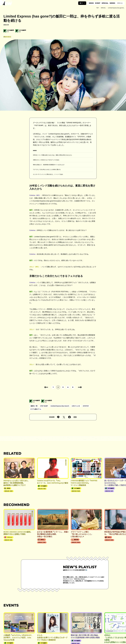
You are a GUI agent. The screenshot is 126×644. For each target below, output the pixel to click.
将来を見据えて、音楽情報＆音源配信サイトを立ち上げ (49, 165)
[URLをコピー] (75, 417)
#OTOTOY (86, 406)
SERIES (112, 3)
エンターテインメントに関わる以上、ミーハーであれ (48, 174)
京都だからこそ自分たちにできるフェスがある (46, 160)
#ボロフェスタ (76, 406)
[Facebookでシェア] (69, 417)
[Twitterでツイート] (64, 417)
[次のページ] (80, 387)
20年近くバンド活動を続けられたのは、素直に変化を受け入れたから (52, 155)
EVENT (98, 3)
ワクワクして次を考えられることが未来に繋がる (47, 169)
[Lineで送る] (58, 417)
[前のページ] (46, 387)
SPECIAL (105, 3)
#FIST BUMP (44, 406)
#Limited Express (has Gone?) (60, 406)
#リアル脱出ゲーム (36, 409)
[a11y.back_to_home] (7, 4)
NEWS (91, 3)
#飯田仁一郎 (34, 406)
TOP (98, 8)
